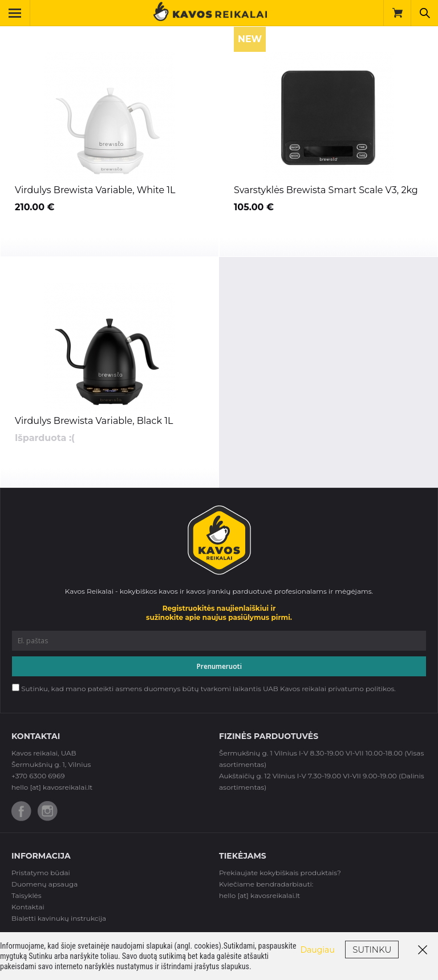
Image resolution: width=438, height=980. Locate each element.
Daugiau (318, 950)
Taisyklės (27, 895)
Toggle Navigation (19, 13)
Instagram (48, 811)
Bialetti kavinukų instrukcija (59, 918)
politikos (380, 689)
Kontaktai (28, 907)
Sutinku (372, 950)
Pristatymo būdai (41, 873)
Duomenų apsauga (44, 884)
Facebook (21, 811)
